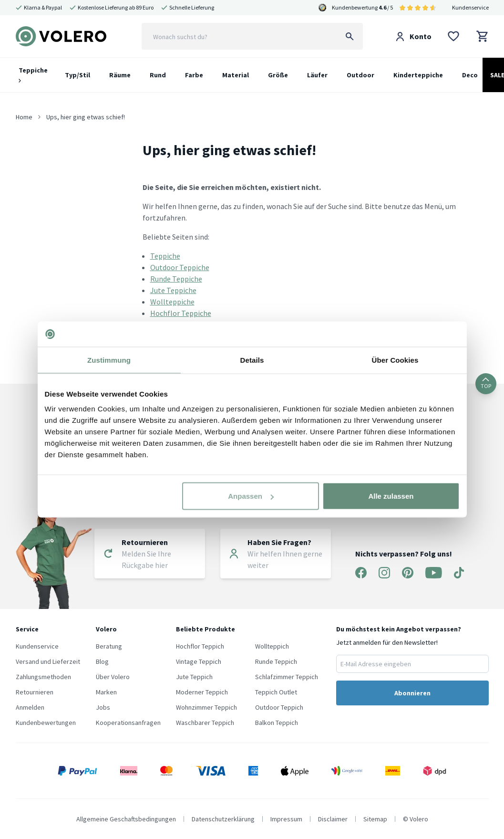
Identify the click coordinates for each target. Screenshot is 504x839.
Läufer (317, 75)
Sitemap (375, 819)
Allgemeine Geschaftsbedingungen (126, 819)
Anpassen (251, 496)
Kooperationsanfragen (128, 723)
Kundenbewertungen (46, 723)
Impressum (286, 819)
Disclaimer (333, 819)
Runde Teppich (276, 661)
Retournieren (35, 692)
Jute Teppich (194, 677)
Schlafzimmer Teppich (287, 677)
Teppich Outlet (276, 692)
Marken (106, 692)
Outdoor (360, 75)
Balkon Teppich (277, 723)
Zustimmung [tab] (109, 360)
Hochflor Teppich (200, 646)
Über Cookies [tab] (395, 360)
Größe (278, 75)
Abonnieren (412, 693)
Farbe (194, 75)
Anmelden (30, 707)
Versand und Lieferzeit (48, 661)
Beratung (109, 646)
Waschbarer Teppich (205, 723)
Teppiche (33, 74)
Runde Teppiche (176, 279)
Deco (470, 75)
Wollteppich (272, 646)
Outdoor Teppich (279, 707)
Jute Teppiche (173, 290)
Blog (102, 661)
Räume (120, 75)
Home (24, 117)
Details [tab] (252, 360)
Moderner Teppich (202, 692)
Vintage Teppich (199, 661)
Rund (158, 75)
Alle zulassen (391, 496)
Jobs (103, 707)
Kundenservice (470, 7)
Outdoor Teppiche (180, 267)
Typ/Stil (77, 75)
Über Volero (113, 677)
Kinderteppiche (418, 75)
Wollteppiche (172, 302)
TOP (486, 383)
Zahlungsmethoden (43, 677)
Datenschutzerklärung (223, 819)
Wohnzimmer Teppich (206, 707)
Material (236, 75)
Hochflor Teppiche (181, 313)
